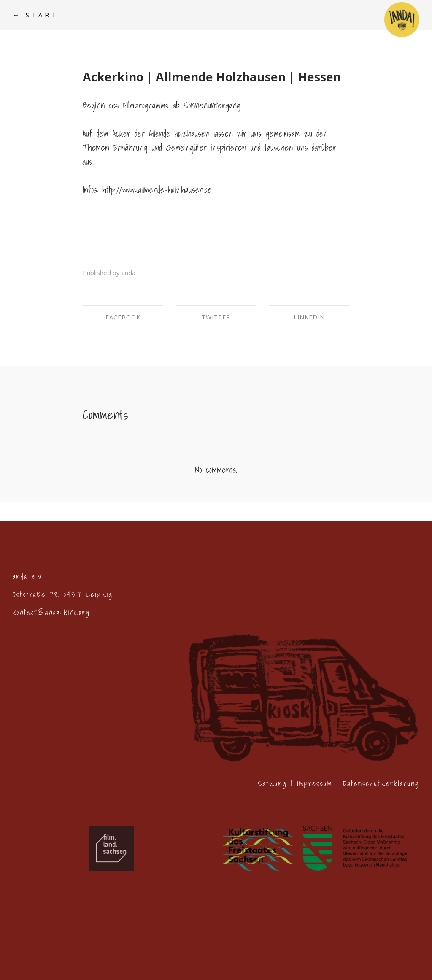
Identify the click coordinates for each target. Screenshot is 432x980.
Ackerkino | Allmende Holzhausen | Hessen (212, 77)
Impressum (315, 783)
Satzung (272, 783)
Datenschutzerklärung (381, 783)
